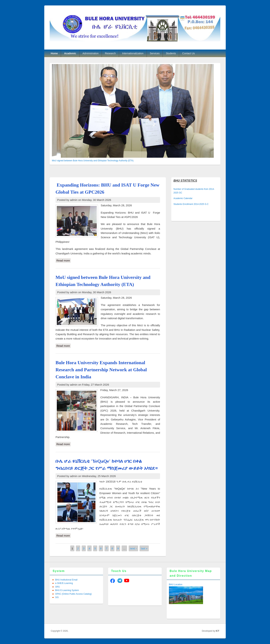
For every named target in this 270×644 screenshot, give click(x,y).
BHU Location (176, 584)
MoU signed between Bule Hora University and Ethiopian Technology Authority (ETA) (93, 161)
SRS (57, 587)
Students (171, 53)
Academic (70, 53)
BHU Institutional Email (66, 580)
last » (144, 548)
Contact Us (188, 53)
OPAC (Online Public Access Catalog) (73, 594)
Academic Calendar (183, 198)
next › (133, 548)
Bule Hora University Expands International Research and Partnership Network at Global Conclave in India (101, 370)
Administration (91, 53)
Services (155, 53)
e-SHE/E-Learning (64, 583)
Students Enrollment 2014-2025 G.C (191, 204)
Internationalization (133, 53)
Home (54, 53)
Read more (64, 261)
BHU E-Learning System (67, 590)
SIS (57, 597)
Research (110, 53)
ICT (217, 631)
